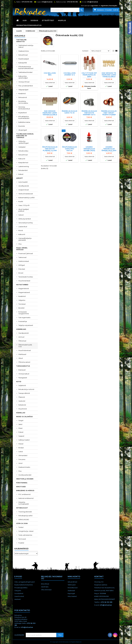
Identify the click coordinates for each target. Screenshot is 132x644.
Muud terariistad (24, 281)
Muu (20, 244)
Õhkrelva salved (24, 362)
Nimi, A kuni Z (101, 51)
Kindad (21, 448)
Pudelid (21, 543)
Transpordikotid (24, 393)
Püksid (21, 432)
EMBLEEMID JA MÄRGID (25, 490)
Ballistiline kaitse (24, 122)
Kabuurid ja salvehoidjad (23, 77)
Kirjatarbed (22, 113)
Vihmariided (23, 455)
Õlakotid (22, 397)
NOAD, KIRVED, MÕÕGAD (22, 249)
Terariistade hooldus (26, 277)
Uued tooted (19, 596)
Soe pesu (22, 459)
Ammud (21, 337)
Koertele (22, 126)
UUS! (25, 20)
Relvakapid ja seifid (25, 516)
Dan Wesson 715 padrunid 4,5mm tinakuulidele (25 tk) (109, 76)
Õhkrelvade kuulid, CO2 (25, 346)
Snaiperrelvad (24, 190)
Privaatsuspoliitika (21, 588)
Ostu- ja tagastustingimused (24, 582)
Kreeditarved (73, 588)
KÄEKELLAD (21, 413)
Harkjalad (22, 147)
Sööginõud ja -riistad (26, 531)
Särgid (21, 420)
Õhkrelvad (22, 341)
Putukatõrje (23, 321)
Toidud (21, 527)
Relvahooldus (23, 151)
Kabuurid (22, 159)
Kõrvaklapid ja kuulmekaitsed (24, 117)
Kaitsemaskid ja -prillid (26, 198)
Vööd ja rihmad (24, 82)
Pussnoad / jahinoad (26, 253)
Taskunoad (22, 257)
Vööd (20, 463)
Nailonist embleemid (26, 498)
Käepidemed (23, 163)
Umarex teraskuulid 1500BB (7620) (89, 149)
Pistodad (22, 269)
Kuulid (21, 201)
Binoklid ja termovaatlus (23, 102)
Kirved (21, 273)
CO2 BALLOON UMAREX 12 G (69, 74)
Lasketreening (24, 166)
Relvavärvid (23, 97)
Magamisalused (24, 292)
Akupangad (23, 130)
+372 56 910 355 (27, 2)
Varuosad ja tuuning (25, 223)
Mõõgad (22, 265)
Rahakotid (22, 405)
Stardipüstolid (23, 333)
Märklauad (22, 354)
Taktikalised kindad (25, 72)
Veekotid (22, 401)
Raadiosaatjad (24, 59)
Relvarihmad (23, 55)
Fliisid (20, 428)
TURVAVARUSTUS (23, 366)
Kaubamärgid (21, 549)
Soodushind (19, 593)
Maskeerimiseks (24, 467)
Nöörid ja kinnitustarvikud (24, 108)
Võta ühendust (46, 590)
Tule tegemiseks (24, 317)
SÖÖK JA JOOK (22, 523)
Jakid (20, 424)
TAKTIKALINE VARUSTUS (21, 41)
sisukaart (18, 599)
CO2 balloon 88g (50, 74)
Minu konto (74, 577)
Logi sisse (94, 6)
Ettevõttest (48, 20)
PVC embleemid (24, 494)
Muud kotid (23, 409)
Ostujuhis (18, 591)
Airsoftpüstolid (24, 186)
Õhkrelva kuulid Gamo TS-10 (69, 112)
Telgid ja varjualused (26, 325)
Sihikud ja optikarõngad (23, 142)
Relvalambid (23, 170)
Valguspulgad (23, 90)
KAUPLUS (62, 20)
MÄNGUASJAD (24, 519)
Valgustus (22, 300)
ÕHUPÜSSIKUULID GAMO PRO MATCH (69, 149)
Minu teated (72, 596)
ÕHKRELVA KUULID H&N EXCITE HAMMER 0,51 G (89, 113)
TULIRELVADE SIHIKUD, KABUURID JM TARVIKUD (25, 136)
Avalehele (20, 36)
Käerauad (22, 370)
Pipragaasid (23, 378)
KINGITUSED (21, 487)
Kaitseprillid (23, 63)
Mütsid (21, 444)
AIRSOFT (20, 178)
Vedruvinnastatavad (26, 194)
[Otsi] (67, 10)
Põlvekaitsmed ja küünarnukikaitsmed (26, 67)
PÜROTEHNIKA (22, 483)
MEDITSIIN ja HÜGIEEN (25, 479)
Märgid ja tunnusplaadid (24, 503)
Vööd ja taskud (24, 374)
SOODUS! (34, 20)
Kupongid (71, 593)
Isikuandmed (72, 582)
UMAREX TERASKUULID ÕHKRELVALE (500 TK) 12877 (109, 150)
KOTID (19, 382)
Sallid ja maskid (24, 440)
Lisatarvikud (23, 227)
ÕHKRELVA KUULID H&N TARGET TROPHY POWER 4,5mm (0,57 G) (109, 114)
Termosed (22, 539)
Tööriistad (22, 304)
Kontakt (99, 577)
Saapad (21, 436)
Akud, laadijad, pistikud (24, 210)
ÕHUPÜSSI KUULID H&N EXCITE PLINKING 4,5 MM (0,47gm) (50, 150)
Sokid (21, 452)
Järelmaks (45, 587)
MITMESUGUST (22, 508)
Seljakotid (22, 385)
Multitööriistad (24, 261)
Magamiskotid (24, 288)
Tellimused (72, 585)
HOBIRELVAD (21, 329)
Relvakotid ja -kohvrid (26, 389)
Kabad (21, 174)
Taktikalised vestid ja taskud (26, 46)
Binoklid (21, 308)
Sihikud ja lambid (25, 219)
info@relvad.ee (47, 2)
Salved (21, 215)
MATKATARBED (22, 285)
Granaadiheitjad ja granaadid (25, 239)
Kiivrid (21, 230)
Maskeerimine (24, 51)
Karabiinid (22, 93)
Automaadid (23, 182)
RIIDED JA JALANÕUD (24, 417)
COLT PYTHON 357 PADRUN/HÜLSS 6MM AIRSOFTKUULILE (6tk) (89, 77)
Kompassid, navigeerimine (24, 313)
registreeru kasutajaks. (109, 6)
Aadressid (71, 591)
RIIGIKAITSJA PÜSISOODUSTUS (29, 25)
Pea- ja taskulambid (26, 86)
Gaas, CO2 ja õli (24, 205)
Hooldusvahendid (25, 475)
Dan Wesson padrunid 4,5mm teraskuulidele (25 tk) (50, 114)
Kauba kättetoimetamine (24, 585)
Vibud (21, 358)
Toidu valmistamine (25, 535)
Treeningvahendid (25, 512)
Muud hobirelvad (25, 350)
